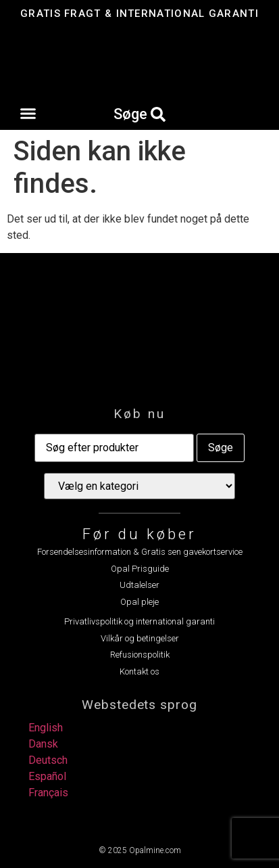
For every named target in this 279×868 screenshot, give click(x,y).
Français (48, 793)
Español (47, 776)
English (46, 728)
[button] (28, 114)
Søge (221, 448)
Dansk (43, 744)
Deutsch (48, 760)
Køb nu (139, 414)
